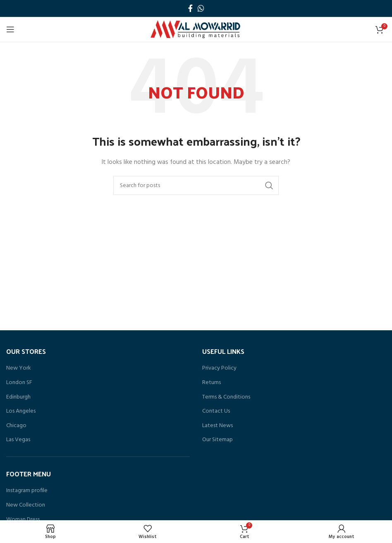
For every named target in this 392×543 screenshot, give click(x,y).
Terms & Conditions (226, 397)
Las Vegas (18, 440)
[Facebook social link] (190, 8)
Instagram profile (27, 491)
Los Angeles (21, 411)
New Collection (26, 505)
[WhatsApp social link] (201, 8)
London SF (19, 383)
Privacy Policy (219, 368)
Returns (212, 383)
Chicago (16, 426)
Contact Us (216, 411)
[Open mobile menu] (10, 29)
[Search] (196, 185)
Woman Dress (23, 520)
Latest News (218, 426)
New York (19, 368)
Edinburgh (18, 397)
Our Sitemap (218, 440)
